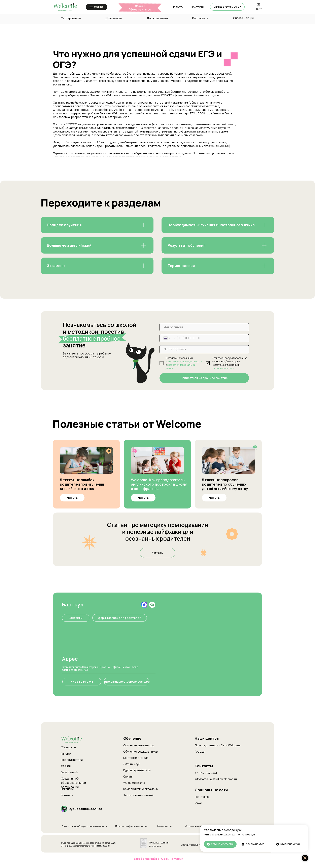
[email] (204, 349)
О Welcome (68, 747)
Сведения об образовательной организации (73, 783)
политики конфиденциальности (184, 361)
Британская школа (136, 758)
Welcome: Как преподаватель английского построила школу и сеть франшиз (159, 484)
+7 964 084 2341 (206, 773)
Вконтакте (202, 797)
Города (200, 751)
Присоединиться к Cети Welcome (218, 745)
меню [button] (98, 7)
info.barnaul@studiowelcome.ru (216, 779)
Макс (198, 803)
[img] (86, 460)
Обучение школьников (139, 745)
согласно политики (223, 368)
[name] (204, 327)
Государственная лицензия (159, 844)
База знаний (69, 772)
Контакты (67, 795)
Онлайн (128, 776)
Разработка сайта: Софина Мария (157, 859)
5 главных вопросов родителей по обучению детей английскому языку (225, 484)
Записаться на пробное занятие (204, 378)
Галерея (67, 753)
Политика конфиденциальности (131, 826)
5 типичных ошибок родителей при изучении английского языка (82, 484)
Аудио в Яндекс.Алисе (86, 809)
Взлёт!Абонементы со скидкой (140, 9)
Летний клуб (132, 764)
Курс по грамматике (137, 770)
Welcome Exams (134, 783)
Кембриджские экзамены (141, 789)
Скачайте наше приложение (197, 845)
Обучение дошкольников (140, 751)
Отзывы (66, 766)
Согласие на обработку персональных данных (84, 826)
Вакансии (67, 789)
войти (259, 9)
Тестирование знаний (138, 795)
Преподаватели (72, 760)
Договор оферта (165, 826)
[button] (227, 7)
